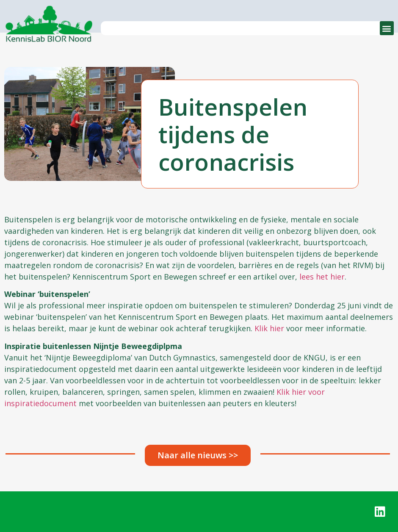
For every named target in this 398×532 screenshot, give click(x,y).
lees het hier (322, 277)
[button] (387, 28)
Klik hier (269, 328)
